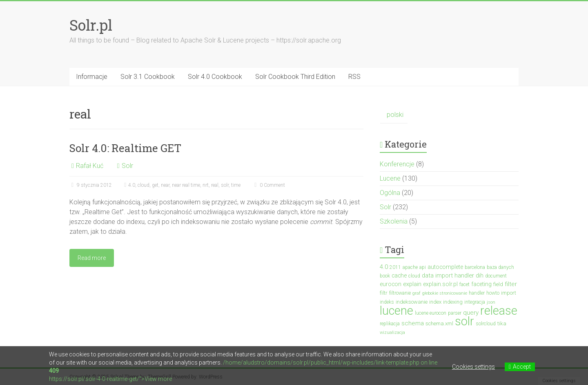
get (155, 185)
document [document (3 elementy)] (496, 276)
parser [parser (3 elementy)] (455, 313)
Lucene (390, 178)
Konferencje (397, 164)
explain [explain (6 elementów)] (412, 284)
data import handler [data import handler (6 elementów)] (448, 275)
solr (225, 185)
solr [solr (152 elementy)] (464, 321)
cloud (144, 185)
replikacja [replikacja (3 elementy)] (390, 324)
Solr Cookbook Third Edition (295, 77)
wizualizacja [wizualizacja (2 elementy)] (392, 332)
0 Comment (269, 185)
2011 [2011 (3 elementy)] (395, 267)
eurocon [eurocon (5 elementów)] (391, 284)
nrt (206, 185)
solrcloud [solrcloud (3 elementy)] (486, 324)
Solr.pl (91, 25)
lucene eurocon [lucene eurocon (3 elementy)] (431, 313)
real (215, 185)
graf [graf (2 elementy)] (416, 293)
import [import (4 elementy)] (509, 293)
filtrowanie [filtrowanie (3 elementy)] (400, 293)
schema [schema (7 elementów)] (413, 323)
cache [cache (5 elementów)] (399, 275)
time (236, 185)
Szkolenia (394, 221)
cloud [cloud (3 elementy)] (414, 276)
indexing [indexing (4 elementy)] (453, 302)
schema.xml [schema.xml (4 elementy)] (439, 323)
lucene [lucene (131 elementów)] (396, 311)
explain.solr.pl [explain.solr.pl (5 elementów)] (440, 284)
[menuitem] (394, 115)
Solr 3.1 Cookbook (148, 77)
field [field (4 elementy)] (498, 284)
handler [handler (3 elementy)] (477, 293)
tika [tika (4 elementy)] (502, 323)
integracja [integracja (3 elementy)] (475, 302)
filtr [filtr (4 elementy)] (384, 293)
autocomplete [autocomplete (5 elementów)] (445, 267)
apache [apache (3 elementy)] (410, 267)
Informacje (92, 77)
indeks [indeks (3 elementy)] (387, 302)
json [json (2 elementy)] (491, 302)
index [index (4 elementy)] (435, 302)
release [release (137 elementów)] (499, 311)
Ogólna (390, 193)
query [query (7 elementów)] (471, 313)
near (165, 185)
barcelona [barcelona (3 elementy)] (475, 267)
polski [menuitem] (395, 115)
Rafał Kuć (90, 166)
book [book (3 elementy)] (385, 276)
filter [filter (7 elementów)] (511, 284)
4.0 (132, 185)
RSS (354, 77)
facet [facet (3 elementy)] (464, 284)
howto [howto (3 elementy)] (493, 293)
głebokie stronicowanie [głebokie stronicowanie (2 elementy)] (445, 293)
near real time (186, 185)
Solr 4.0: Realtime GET (125, 148)
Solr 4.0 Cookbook (215, 77)
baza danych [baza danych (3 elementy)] (500, 267)
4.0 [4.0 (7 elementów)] (384, 267)
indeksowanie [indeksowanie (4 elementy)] (412, 302)
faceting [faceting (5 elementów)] (481, 284)
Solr (127, 166)
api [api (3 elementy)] (423, 267)
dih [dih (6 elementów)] (480, 275)
